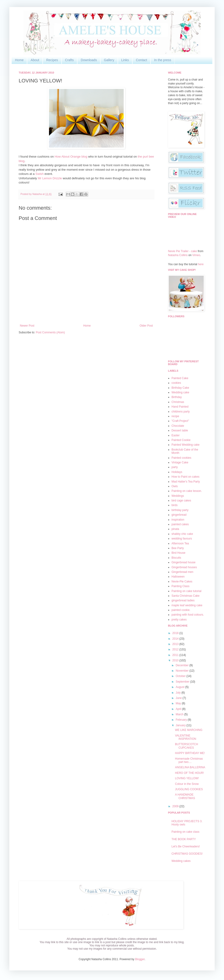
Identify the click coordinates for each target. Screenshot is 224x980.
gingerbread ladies (183, 600)
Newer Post (27, 326)
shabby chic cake (182, 534)
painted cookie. (181, 610)
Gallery (109, 60)
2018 (176, 633)
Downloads (89, 60)
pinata (175, 529)
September (183, 682)
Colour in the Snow (187, 784)
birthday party (180, 510)
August (180, 687)
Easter (176, 435)
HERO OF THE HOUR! (189, 773)
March (180, 714)
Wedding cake (180, 392)
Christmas (178, 402)
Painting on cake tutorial (186, 591)
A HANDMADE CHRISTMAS (185, 796)
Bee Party (178, 548)
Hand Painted (180, 407)
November (183, 671)
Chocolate (178, 426)
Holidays (177, 472)
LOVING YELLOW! (187, 778)
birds (175, 505)
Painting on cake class (185, 832)
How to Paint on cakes (185, 477)
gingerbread (179, 515)
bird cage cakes (181, 501)
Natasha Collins (178, 255)
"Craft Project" (180, 421)
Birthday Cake (180, 388)
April (179, 709)
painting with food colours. (188, 615)
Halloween (178, 577)
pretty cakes (179, 620)
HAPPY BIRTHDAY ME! (190, 753)
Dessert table (180, 430)
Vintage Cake (180, 462)
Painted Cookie (181, 440)
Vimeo (196, 255)
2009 (176, 806)
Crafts (69, 60)
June (179, 698)
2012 (176, 649)
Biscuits (176, 558)
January (181, 725)
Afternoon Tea (180, 543)
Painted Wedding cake (185, 445)
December (183, 665)
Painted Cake (180, 378)
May (179, 703)
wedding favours (182, 539)
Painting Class (180, 586)
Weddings (178, 496)
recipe (175, 416)
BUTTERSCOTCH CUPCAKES (187, 746)
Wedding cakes (181, 861)
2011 (176, 655)
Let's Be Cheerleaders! (186, 846)
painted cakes (180, 524)
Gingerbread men (182, 572)
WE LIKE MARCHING (189, 730)
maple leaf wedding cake (187, 605)
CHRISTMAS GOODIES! (187, 854)
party (175, 467)
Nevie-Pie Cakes (182, 582)
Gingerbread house (184, 562)
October (181, 676)
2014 (176, 639)
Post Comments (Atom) (50, 332)
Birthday (177, 397)
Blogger (140, 959)
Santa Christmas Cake (185, 596)
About (35, 60)
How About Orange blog (71, 157)
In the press (163, 60)
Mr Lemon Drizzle (50, 178)
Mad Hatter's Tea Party (186, 482)
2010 (176, 660)
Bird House (178, 553)
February (182, 720)
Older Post (146, 326)
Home (19, 60)
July (179, 693)
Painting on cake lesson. (187, 491)
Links (125, 60)
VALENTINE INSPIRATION (186, 737)
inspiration (178, 520)
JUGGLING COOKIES (189, 789)
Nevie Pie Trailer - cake (182, 251)
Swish (40, 174)
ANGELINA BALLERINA (190, 767)
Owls (175, 486)
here (201, 264)
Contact (141, 60)
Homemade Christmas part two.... (189, 760)
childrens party (181, 412)
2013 (176, 644)
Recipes (52, 60)
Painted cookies (181, 458)
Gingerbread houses (184, 567)
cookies (176, 383)
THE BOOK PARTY (184, 839)
